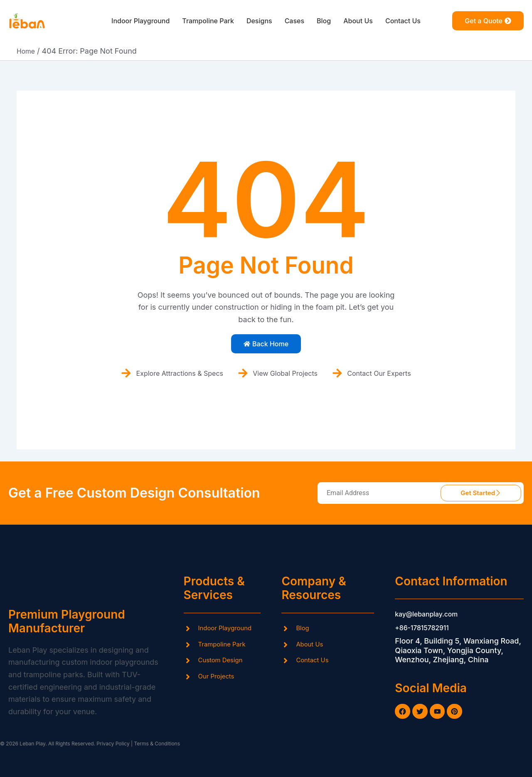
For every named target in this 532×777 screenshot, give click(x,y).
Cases (298, 21)
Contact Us (416, 21)
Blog (330, 21)
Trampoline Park (204, 21)
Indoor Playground (130, 21)
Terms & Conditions (157, 744)
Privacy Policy (112, 744)
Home (27, 51)
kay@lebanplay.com (431, 611)
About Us (367, 21)
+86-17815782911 (426, 625)
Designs (260, 21)
